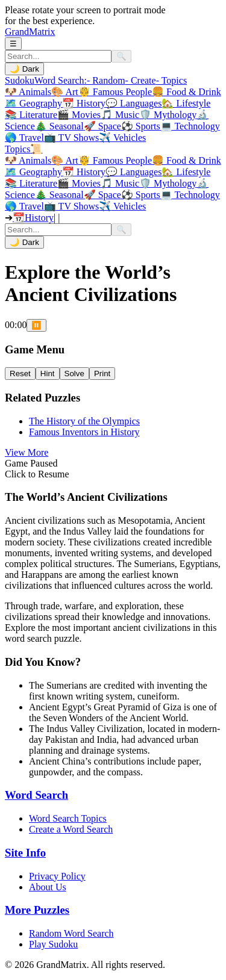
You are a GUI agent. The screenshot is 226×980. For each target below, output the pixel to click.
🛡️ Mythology (168, 115)
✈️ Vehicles (122, 138)
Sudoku (20, 80)
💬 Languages (133, 103)
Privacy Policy (57, 876)
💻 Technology (190, 126)
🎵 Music (120, 115)
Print (102, 374)
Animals (28, 160)
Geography (33, 172)
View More (27, 452)
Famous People (115, 160)
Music (120, 183)
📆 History (84, 103)
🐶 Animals (28, 92)
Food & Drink (187, 160)
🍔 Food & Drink (187, 92)
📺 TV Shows (71, 138)
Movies (79, 183)
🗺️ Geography (33, 103)
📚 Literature (31, 115)
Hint (48, 374)
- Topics (171, 80)
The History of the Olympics (84, 421)
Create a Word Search (71, 829)
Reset (20, 374)
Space (102, 195)
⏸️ (36, 325)
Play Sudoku (53, 944)
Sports (141, 195)
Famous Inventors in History (84, 432)
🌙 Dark (24, 69)
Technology (190, 195)
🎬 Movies (79, 115)
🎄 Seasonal (59, 126)
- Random (106, 80)
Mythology (168, 183)
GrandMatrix (30, 32)
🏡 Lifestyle (186, 103)
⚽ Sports (141, 126)
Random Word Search (71, 933)
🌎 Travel (24, 138)
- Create (141, 80)
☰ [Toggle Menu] (13, 44)
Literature (31, 183)
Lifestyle (186, 172)
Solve (74, 374)
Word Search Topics (68, 818)
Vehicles (122, 206)
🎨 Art (64, 92)
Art (64, 160)
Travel (24, 206)
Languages (133, 172)
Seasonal (59, 195)
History (84, 172)
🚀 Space (102, 126)
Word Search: (61, 80)
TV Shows (71, 206)
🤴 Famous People (115, 92)
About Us (48, 887)
